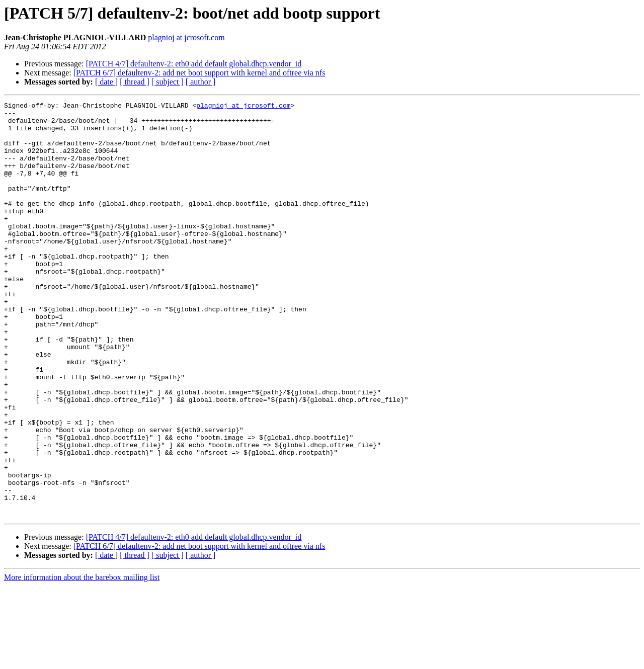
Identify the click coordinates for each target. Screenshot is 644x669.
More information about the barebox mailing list (82, 660)
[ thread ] (135, 82)
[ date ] (106, 82)
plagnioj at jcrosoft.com (186, 37)
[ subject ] (168, 82)
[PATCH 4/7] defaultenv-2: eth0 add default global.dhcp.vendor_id (194, 64)
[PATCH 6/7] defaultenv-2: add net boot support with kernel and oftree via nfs (199, 73)
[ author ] (201, 82)
